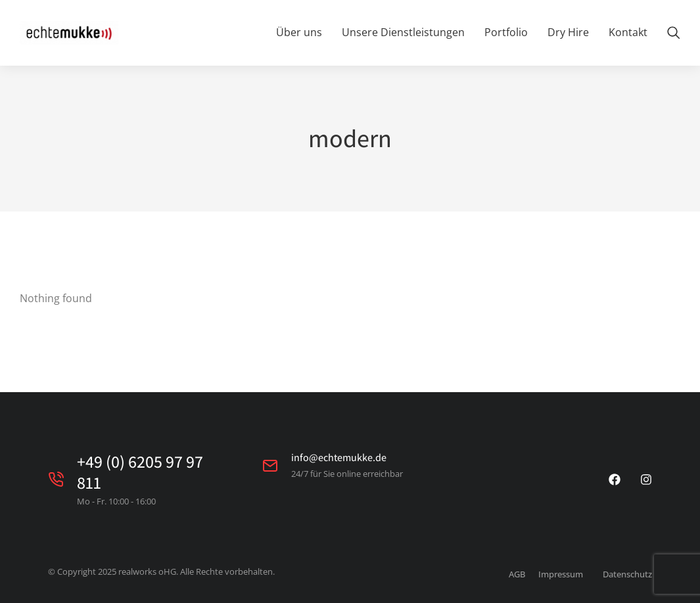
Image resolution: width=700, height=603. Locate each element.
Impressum (561, 574)
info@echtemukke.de (339, 458)
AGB (517, 574)
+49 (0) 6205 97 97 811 (140, 471)
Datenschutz (627, 574)
